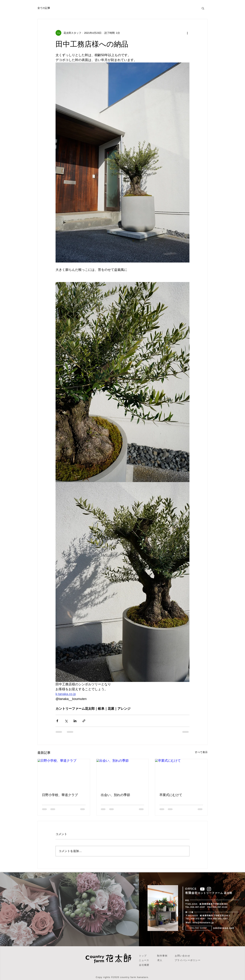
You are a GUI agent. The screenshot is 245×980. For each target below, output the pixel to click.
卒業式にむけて (171, 795)
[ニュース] (144, 960)
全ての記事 (44, 8)
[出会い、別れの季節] (123, 774)
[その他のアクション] (187, 33)
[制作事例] (163, 956)
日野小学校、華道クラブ (60, 795)
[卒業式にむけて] (181, 774)
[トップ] (143, 956)
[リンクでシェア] (84, 721)
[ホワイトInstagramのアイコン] (209, 889)
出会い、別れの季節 (115, 795)
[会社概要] (145, 965)
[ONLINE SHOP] (199, 928)
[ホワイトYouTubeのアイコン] (202, 889)
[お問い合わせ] (183, 956)
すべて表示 (201, 752)
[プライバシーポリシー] (188, 960)
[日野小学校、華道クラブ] (64, 774)
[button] (203, 8)
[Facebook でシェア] (57, 721)
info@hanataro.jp (203, 923)
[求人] (160, 960)
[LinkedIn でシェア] (75, 721)
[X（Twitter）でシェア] (66, 721)
